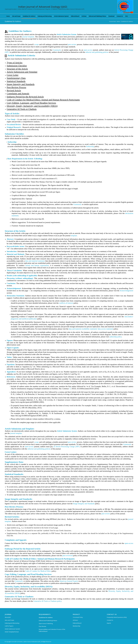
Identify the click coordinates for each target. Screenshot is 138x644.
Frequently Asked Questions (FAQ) (117, 617)
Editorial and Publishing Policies (48, 621)
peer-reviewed (68, 555)
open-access (88, 50)
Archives (75, 620)
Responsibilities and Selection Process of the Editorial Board (52, 630)
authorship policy (116, 337)
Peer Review (42, 626)
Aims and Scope (9, 620)
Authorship (90, 146)
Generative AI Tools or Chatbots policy (47, 601)
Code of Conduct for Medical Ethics (38, 571)
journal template (28, 37)
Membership (77, 626)
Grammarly (57, 50)
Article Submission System (12, 629)
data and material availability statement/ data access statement (91, 329)
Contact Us (110, 620)
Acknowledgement (126, 291)
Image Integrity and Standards (84, 504)
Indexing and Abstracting (12, 623)
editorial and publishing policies (97, 52)
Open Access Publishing (46, 623)
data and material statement (35, 261)
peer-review (72, 44)
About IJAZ (8, 617)
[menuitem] (8, 16)
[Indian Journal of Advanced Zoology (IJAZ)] (125, 7)
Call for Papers (9, 626)
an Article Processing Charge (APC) (67, 447)
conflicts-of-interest (66, 303)
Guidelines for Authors (13, 21)
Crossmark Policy (78, 617)
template (74, 236)
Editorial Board (77, 623)
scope (37, 44)
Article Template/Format (12, 632)
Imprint (109, 623)
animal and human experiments (37, 265)
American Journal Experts (69, 581)
